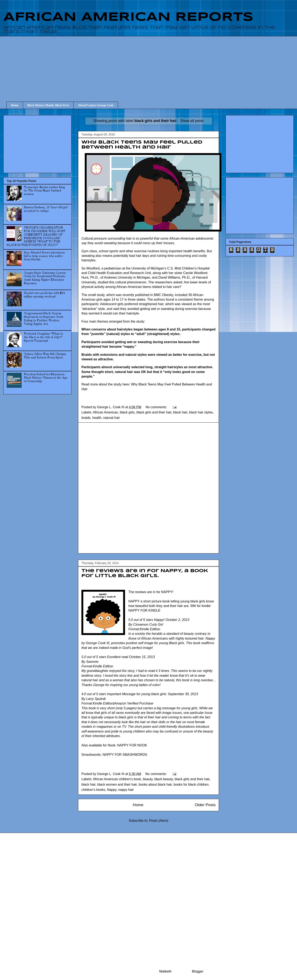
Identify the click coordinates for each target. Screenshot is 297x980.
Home (15, 105)
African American (105, 412)
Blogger (198, 971)
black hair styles (201, 412)
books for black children (191, 784)
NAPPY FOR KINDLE (144, 610)
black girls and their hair (154, 412)
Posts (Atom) (159, 821)
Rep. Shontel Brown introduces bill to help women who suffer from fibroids (44, 256)
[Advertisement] (152, 65)
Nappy (112, 790)
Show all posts (192, 121)
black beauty (164, 779)
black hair (180, 412)
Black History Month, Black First (48, 105)
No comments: (157, 407)
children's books (93, 790)
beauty (148, 779)
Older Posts (205, 805)
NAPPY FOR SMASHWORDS (125, 755)
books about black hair (155, 784)
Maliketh (166, 971)
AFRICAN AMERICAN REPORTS (128, 17)
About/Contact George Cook (96, 105)
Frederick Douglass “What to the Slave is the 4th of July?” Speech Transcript (44, 337)
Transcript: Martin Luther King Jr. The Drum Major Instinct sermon (44, 191)
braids (86, 418)
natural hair (112, 418)
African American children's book (117, 779)
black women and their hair (117, 784)
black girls (127, 412)
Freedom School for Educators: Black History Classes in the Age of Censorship (46, 378)
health (97, 418)
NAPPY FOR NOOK (132, 745)
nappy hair (126, 790)
